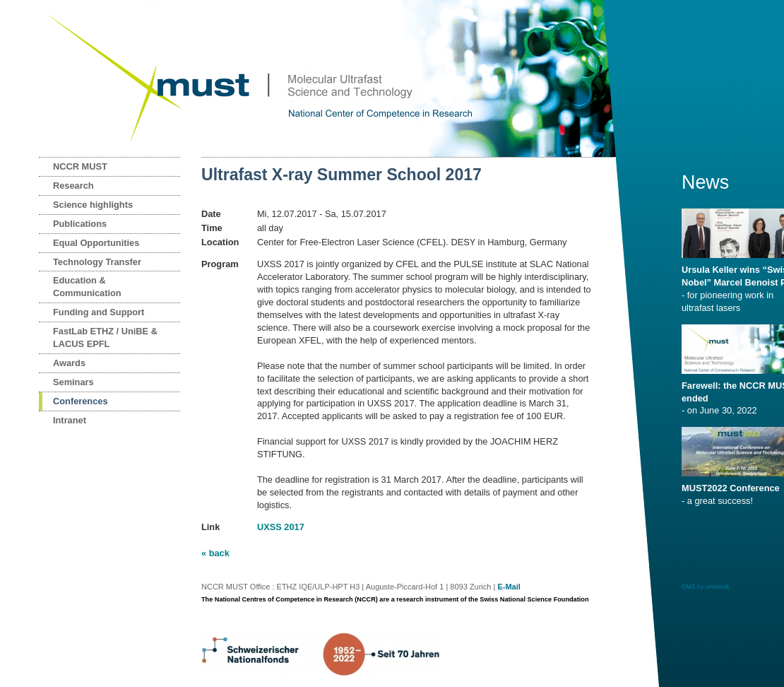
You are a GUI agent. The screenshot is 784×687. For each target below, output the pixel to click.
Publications (80, 224)
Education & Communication (87, 287)
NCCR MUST (80, 166)
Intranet (70, 420)
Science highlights (93, 205)
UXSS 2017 (281, 527)
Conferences (81, 401)
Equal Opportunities (96, 243)
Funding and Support (99, 312)
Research (73, 186)
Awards (69, 363)
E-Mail (509, 587)
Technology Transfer (97, 262)
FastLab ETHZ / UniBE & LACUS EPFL (105, 337)
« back (215, 553)
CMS (689, 587)
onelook (718, 587)
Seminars (73, 382)
